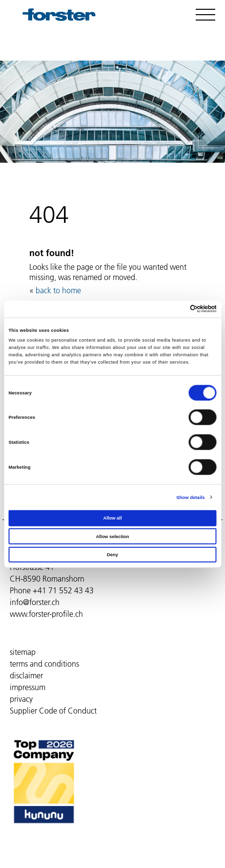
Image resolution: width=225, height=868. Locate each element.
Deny (112, 555)
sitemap (23, 652)
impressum (28, 687)
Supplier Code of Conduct (53, 711)
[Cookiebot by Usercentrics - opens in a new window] (174, 309)
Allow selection (112, 536)
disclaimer (26, 675)
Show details (190, 497)
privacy (21, 699)
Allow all (113, 518)
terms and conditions (44, 664)
